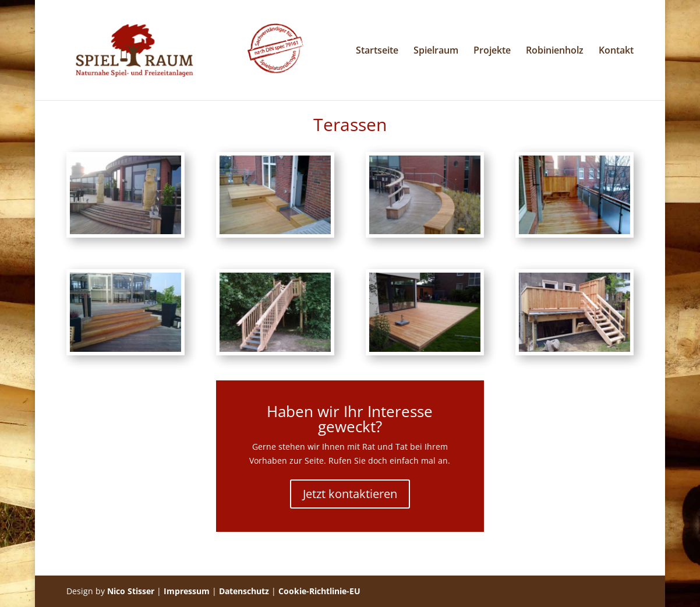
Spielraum (436, 51)
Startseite (377, 51)
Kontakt (616, 51)
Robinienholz (555, 51)
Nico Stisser (131, 591)
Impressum (187, 591)
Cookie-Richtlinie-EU (319, 591)
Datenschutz (244, 591)
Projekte (492, 51)
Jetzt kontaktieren (350, 494)
